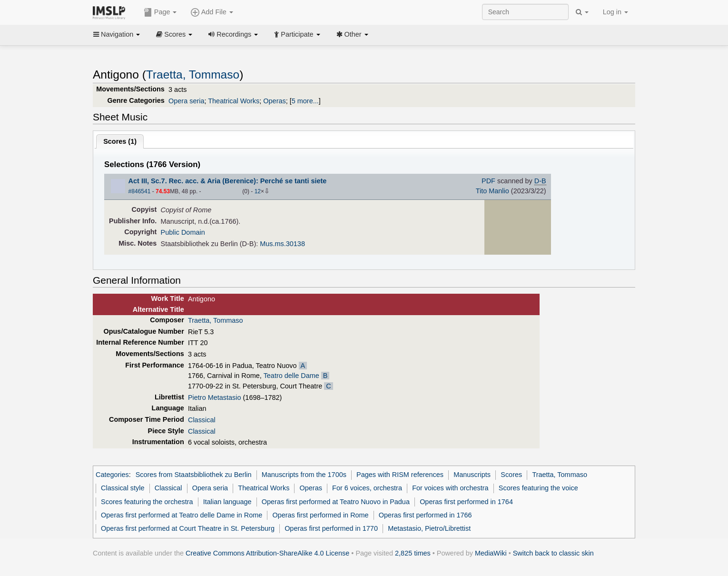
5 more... (305, 101)
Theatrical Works (234, 101)
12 (258, 191)
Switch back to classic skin (553, 553)
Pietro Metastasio (215, 397)
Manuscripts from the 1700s (304, 475)
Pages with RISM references (400, 475)
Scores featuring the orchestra (147, 502)
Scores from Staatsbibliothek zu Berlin (194, 475)
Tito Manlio (492, 191)
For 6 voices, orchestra (367, 488)
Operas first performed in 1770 (331, 528)
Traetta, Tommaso (193, 74)
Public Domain (183, 232)
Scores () (120, 141)
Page (160, 12)
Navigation (117, 34)
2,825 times (413, 553)
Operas (274, 101)
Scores (174, 34)
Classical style (123, 488)
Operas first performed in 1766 (425, 515)
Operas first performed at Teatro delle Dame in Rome (182, 515)
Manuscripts (472, 475)
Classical (202, 420)
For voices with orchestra (450, 488)
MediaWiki (491, 553)
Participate (297, 34)
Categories (112, 475)
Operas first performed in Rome (320, 515)
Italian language (227, 502)
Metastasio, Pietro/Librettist (429, 528)
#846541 (140, 191)
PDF (488, 181)
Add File (212, 12)
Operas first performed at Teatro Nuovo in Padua (336, 502)
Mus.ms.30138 (282, 244)
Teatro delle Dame (291, 376)
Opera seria (186, 101)
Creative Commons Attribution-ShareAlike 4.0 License (267, 553)
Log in (615, 12)
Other (352, 34)
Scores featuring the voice (538, 488)
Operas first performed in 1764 (466, 502)
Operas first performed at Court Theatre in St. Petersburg (188, 528)
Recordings (233, 34)
